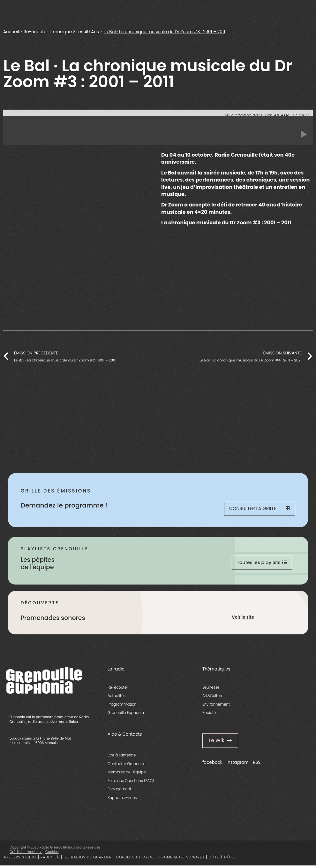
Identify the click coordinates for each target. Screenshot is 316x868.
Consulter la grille (259, 509)
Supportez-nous (122, 800)
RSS (257, 765)
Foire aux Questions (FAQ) (131, 783)
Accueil (11, 32)
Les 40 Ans (88, 32)
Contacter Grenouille (127, 766)
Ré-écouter (36, 32)
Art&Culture (213, 698)
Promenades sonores (182, 860)
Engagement (119, 792)
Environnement (216, 707)
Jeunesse (211, 690)
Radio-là (50, 860)
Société (209, 715)
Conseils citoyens (136, 860)
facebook (212, 765)
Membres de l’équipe (127, 775)
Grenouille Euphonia (126, 715)
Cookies (52, 854)
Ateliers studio (20, 860)
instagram (238, 765)
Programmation (122, 707)
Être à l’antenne (122, 758)
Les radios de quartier (88, 860)
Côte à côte (222, 860)
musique (62, 32)
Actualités (117, 698)
